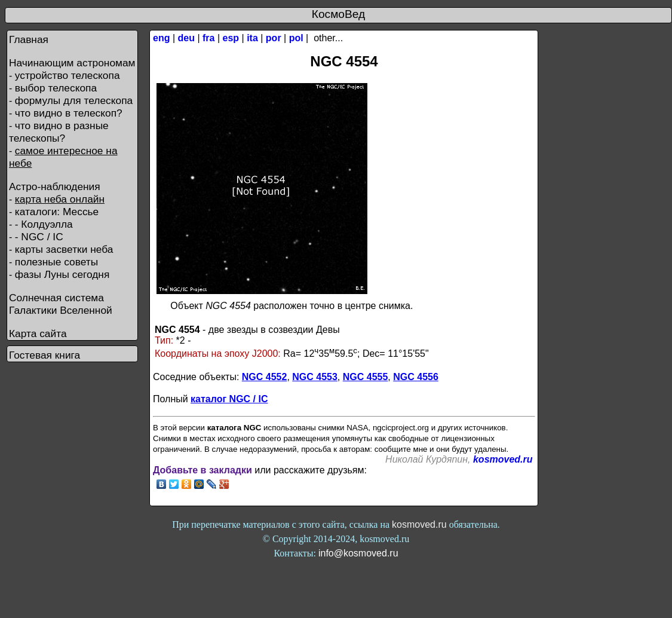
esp (231, 38)
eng (161, 38)
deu (186, 38)
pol (296, 38)
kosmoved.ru (503, 459)
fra (208, 38)
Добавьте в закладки (202, 470)
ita (252, 38)
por (274, 38)
